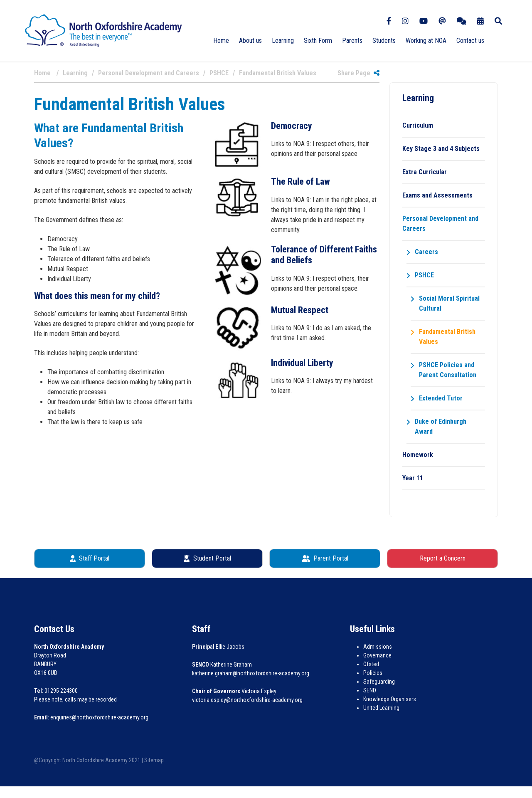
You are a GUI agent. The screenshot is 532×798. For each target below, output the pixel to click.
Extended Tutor (441, 398)
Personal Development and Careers (440, 224)
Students (384, 41)
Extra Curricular (425, 172)
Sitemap (154, 760)
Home (221, 41)
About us (250, 41)
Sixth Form (318, 41)
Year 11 (413, 478)
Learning (283, 41)
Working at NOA (426, 41)
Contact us (470, 41)
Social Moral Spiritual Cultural (449, 303)
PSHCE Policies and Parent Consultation (448, 370)
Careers (426, 252)
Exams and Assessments (437, 195)
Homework (418, 455)
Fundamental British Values (447, 337)
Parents (352, 41)
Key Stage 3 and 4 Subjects (441, 149)
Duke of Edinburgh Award (441, 426)
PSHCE (424, 275)
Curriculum (418, 125)
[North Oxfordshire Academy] (103, 30)
